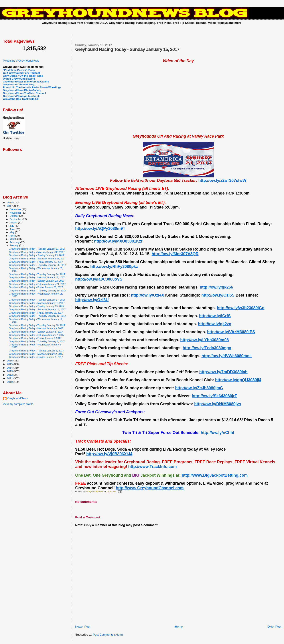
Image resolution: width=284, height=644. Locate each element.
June (13, 229)
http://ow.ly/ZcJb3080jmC (199, 388)
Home (179, 627)
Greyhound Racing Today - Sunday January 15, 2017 (36, 306)
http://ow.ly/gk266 (216, 287)
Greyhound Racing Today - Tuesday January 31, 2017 (37, 249)
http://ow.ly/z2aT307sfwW (222, 181)
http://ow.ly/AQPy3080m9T (100, 229)
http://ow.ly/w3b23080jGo (241, 308)
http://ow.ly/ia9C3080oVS (99, 279)
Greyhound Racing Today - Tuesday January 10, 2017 (37, 325)
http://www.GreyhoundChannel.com (150, 488)
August (14, 223)
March (14, 239)
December (16, 209)
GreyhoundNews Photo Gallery (22, 90)
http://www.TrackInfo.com (152, 467)
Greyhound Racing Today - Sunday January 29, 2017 (36, 255)
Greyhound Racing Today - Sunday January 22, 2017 (36, 281)
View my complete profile (18, 404)
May (12, 232)
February (15, 242)
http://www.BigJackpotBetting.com (215, 475)
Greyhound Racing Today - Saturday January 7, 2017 (37, 335)
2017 (10, 206)
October (15, 216)
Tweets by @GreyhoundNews (21, 61)
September (16, 219)
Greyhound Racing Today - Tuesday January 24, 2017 (37, 274)
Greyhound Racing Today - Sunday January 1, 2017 (36, 357)
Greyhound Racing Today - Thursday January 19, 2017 (37, 291)
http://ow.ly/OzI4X (147, 295)
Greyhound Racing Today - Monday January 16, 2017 (37, 303)
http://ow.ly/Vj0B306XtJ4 (109, 454)
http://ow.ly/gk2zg (215, 324)
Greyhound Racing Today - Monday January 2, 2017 (36, 354)
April (13, 236)
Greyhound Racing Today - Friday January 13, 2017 (36, 313)
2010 (10, 382)
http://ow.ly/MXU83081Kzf (118, 241)
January (15, 245)
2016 (10, 360)
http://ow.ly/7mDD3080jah (223, 372)
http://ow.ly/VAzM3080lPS (231, 332)
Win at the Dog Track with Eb (21, 99)
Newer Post (83, 627)
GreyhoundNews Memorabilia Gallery (26, 81)
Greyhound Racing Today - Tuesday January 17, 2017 (37, 300)
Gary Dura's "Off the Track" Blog (23, 76)
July (12, 226)
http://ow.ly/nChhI (217, 433)
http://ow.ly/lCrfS (215, 316)
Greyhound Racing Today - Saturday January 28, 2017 (37, 259)
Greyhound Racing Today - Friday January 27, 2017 (36, 262)
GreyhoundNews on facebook (21, 96)
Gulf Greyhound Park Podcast (21, 73)
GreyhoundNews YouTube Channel (24, 93)
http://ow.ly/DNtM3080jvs (218, 404)
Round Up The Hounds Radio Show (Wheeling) (32, 87)
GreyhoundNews (18, 398)
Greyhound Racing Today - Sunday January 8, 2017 (36, 332)
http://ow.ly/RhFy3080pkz (114, 267)
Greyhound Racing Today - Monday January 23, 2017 (37, 277)
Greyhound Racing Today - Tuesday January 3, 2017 (36, 351)
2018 (10, 202)
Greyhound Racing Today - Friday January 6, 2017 (35, 338)
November (16, 213)
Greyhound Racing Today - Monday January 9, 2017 (36, 328)
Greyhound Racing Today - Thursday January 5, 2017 (37, 341)
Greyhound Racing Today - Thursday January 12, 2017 (37, 316)
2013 (10, 371)
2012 (10, 375)
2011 (10, 378)
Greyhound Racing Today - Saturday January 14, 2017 (37, 309)
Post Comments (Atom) (108, 635)
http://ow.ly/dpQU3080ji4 (238, 380)
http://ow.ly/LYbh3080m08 (204, 340)
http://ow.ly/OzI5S (218, 295)
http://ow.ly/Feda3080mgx (207, 348)
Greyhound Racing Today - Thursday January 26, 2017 (37, 265)
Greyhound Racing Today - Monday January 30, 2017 (37, 252)
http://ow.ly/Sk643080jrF (214, 396)
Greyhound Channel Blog (19, 84)
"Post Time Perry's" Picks (19, 70)
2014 (10, 368)
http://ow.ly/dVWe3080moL (227, 356)
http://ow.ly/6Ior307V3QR (175, 254)
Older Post (274, 627)
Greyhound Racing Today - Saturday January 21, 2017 (37, 284)
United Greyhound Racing (19, 79)
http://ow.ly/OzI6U (92, 300)
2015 (10, 364)
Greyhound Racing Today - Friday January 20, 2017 (36, 287)
